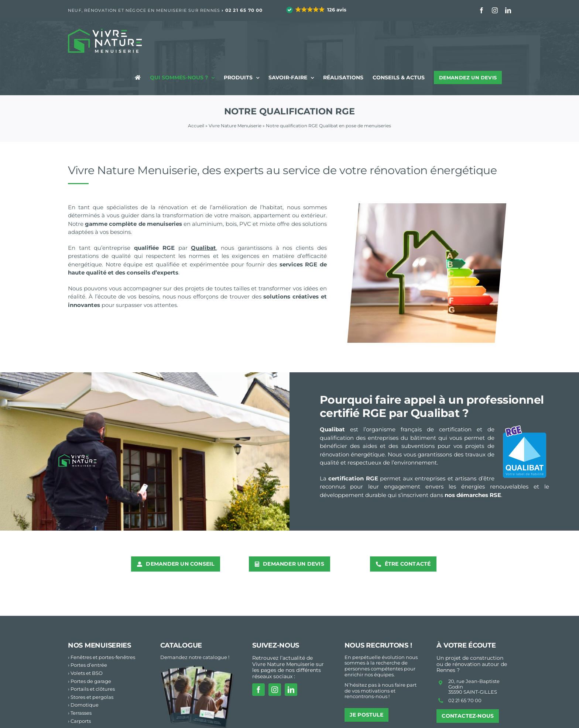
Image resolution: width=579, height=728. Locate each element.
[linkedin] (291, 655)
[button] (317, 10)
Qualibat (203, 248)
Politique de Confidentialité (424, 720)
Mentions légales (364, 720)
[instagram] (275, 655)
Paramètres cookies (488, 720)
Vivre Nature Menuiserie (235, 126)
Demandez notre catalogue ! (195, 622)
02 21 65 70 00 (244, 10)
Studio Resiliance (218, 720)
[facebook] (258, 655)
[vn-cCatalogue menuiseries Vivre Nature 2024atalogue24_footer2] (198, 633)
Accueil (196, 126)
